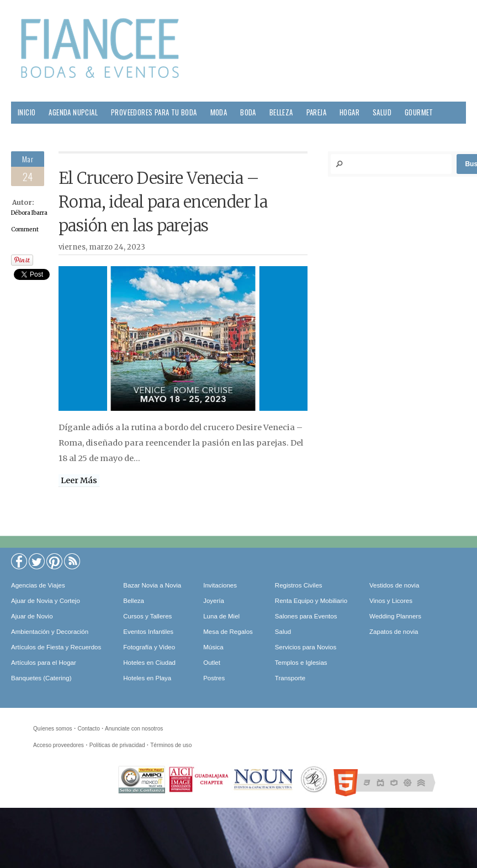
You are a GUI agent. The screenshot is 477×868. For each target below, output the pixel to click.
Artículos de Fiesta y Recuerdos (56, 647)
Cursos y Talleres (147, 616)
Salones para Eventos (306, 616)
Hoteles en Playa (147, 678)
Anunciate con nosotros (134, 729)
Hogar (349, 112)
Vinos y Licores (391, 601)
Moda (219, 112)
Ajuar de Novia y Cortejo (46, 601)
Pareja (316, 112)
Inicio (26, 112)
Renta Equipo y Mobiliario (311, 601)
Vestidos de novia (394, 585)
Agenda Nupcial (73, 112)
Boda (248, 112)
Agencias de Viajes (38, 585)
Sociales (31, 134)
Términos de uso (171, 745)
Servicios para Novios (306, 647)
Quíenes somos (53, 729)
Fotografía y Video (149, 647)
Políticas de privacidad (117, 745)
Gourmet (419, 112)
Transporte (290, 678)
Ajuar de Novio (32, 616)
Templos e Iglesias (301, 663)
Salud (382, 112)
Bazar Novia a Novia (152, 585)
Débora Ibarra (29, 213)
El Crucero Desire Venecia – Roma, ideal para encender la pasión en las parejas (163, 202)
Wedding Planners (395, 616)
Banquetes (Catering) (41, 678)
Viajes (68, 134)
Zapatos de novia (394, 632)
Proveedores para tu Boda (154, 112)
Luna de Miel (221, 616)
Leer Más (79, 480)
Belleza (281, 112)
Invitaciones (220, 585)
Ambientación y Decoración (50, 632)
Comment (25, 229)
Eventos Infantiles (148, 632)
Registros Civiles (299, 585)
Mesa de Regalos (228, 632)
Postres (214, 678)
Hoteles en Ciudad (149, 663)
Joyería (214, 601)
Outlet (212, 663)
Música (213, 647)
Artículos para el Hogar (44, 663)
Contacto (88, 729)
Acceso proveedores (59, 745)
